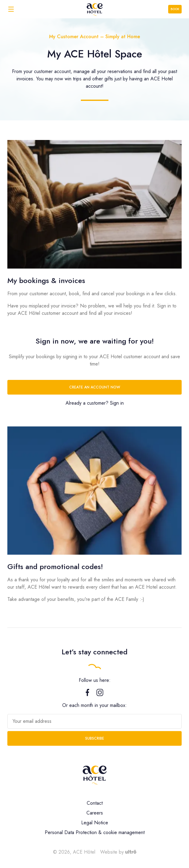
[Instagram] (100, 695)
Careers (95, 813)
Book (175, 9)
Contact (95, 803)
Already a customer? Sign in (95, 403)
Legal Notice (95, 823)
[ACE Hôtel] (95, 9)
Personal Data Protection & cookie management (95, 832)
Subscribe (95, 738)
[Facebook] (87, 695)
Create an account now (95, 387)
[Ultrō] (131, 852)
